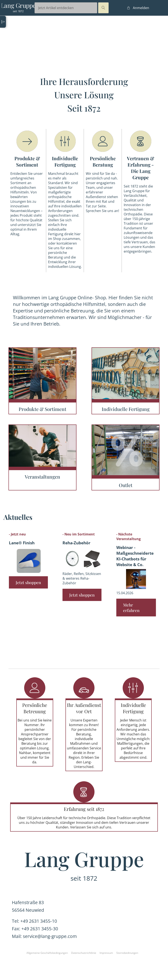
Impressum (106, 953)
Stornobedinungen (127, 953)
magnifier (103, 8)
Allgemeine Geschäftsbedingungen (47, 953)
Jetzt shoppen (28, 582)
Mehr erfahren (131, 608)
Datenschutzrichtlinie (84, 953)
